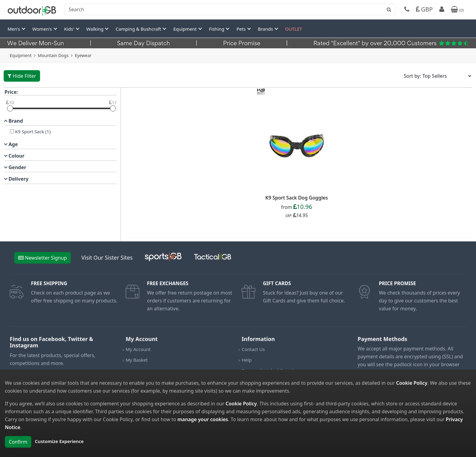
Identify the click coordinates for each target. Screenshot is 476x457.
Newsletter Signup (42, 258)
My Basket (137, 360)
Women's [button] (43, 29)
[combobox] (230, 9)
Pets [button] (242, 29)
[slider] (10, 108)
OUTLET (294, 29)
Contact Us (253, 349)
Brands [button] (266, 29)
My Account (138, 349)
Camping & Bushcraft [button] (139, 29)
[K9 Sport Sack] (12, 131)
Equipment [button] (186, 29)
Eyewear (83, 55)
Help (247, 360)
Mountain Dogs (53, 55)
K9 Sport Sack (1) (32, 131)
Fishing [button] (217, 29)
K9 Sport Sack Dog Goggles (297, 198)
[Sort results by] (435, 76)
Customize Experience (59, 441)
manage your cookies (203, 419)
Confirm (18, 442)
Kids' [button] (70, 29)
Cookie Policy (412, 383)
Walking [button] (95, 29)
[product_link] (297, 144)
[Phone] (407, 10)
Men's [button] (14, 29)
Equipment (21, 55)
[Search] (230, 9)
